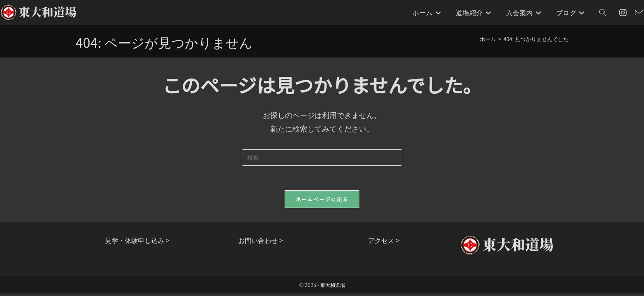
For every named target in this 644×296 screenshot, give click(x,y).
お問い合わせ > (261, 240)
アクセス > (384, 240)
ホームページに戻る (322, 199)
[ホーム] (488, 39)
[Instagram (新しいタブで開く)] (623, 13)
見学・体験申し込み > (137, 240)
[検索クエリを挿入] (322, 157)
